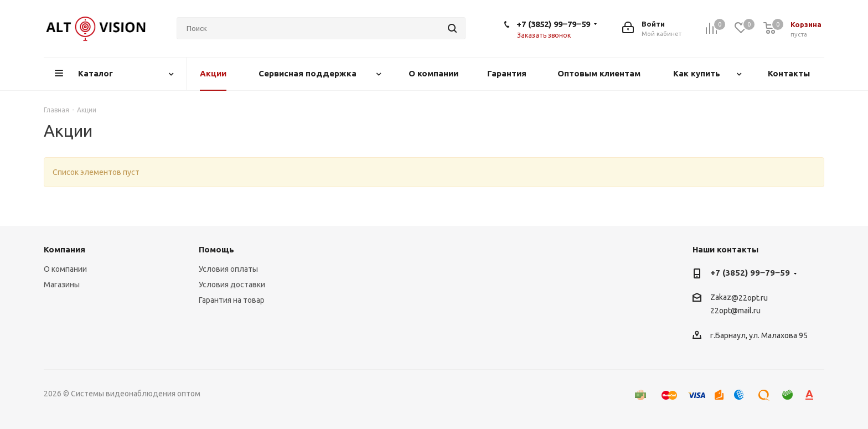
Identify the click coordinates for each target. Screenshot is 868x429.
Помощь (216, 249)
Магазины (62, 285)
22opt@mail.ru (735, 311)
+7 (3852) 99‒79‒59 (553, 24)
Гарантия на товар (232, 300)
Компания (64, 249)
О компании (65, 269)
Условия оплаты (228, 269)
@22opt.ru (750, 298)
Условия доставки (232, 285)
